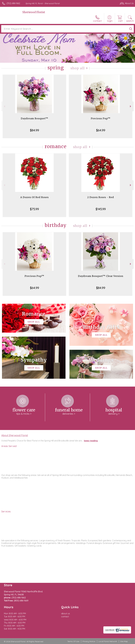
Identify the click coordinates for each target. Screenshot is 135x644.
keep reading (91, 441)
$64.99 (101, 130)
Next (131, 106)
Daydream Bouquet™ (34, 118)
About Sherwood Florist (15, 435)
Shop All (78, 68)
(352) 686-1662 (13, 3)
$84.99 (34, 130)
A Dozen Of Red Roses (34, 197)
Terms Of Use (73, 641)
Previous (4, 106)
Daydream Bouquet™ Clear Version (101, 276)
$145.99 (101, 209)
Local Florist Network (108, 641)
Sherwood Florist (34, 12)
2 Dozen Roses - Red (101, 197)
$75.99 (34, 209)
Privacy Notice (89, 641)
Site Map (124, 641)
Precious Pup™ (101, 118)
